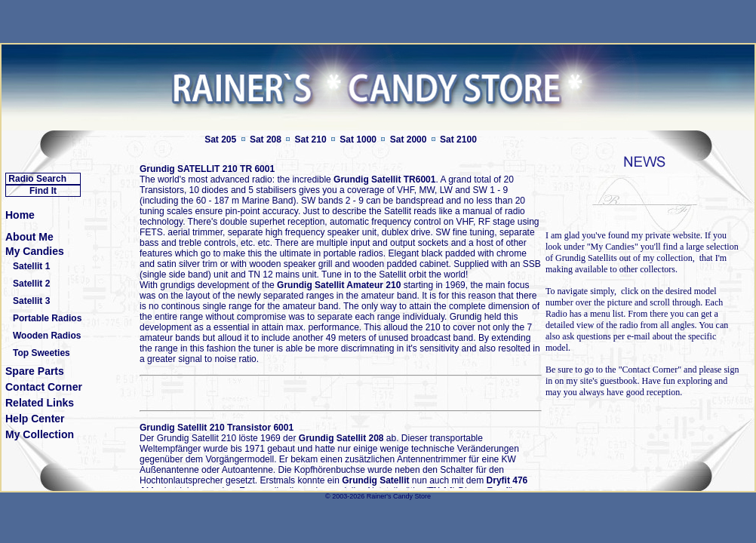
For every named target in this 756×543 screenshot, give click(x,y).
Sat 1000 (358, 140)
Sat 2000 (409, 140)
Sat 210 (311, 140)
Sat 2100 (458, 140)
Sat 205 (220, 140)
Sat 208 (266, 140)
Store (423, 496)
